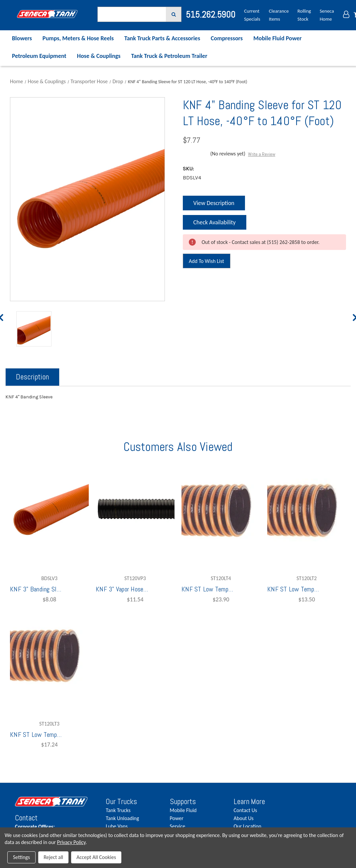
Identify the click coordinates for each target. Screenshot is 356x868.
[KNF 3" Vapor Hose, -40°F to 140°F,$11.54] (135, 510)
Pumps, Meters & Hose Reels (78, 38)
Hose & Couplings (99, 56)
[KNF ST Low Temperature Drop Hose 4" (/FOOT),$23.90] (221, 510)
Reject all (53, 857)
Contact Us (245, 810)
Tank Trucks (118, 810)
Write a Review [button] (262, 154)
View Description (214, 203)
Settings (21, 857)
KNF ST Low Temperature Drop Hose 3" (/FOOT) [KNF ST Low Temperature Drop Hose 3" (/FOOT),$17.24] (37, 735)
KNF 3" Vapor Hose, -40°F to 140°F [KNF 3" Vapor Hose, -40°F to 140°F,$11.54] (122, 589)
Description (32, 377)
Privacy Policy (71, 842)
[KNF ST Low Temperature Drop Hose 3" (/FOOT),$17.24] (49, 655)
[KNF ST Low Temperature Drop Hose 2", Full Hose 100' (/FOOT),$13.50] (307, 510)
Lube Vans (117, 826)
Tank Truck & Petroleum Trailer (169, 56)
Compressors (227, 38)
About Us (244, 818)
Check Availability (214, 224)
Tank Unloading (122, 818)
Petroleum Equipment (39, 56)
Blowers (22, 38)
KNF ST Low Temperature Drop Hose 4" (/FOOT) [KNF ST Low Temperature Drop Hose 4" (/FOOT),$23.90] (208, 589)
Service (178, 826)
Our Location (247, 826)
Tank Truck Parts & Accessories (162, 38)
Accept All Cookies (96, 857)
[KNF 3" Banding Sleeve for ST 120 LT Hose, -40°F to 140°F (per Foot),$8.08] (49, 510)
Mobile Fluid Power (277, 38)
